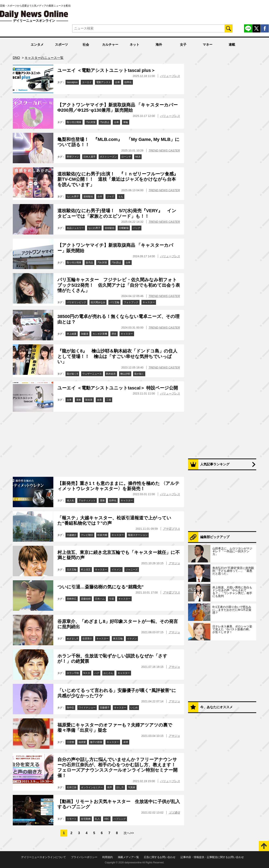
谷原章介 (87, 639)
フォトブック (131, 302)
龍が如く (139, 374)
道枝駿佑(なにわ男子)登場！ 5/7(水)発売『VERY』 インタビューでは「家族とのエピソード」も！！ (117, 213)
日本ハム (100, 599)
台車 (117, 82)
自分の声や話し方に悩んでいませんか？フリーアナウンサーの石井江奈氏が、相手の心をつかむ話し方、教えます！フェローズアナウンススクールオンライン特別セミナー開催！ (117, 767)
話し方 (120, 787)
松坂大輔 (102, 535)
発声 (110, 787)
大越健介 (72, 535)
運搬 (79, 400)
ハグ (97, 673)
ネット (134, 45)
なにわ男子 (73, 197)
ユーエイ (87, 82)
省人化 (70, 500)
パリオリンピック (76, 302)
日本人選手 (89, 157)
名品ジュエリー (75, 228)
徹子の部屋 (96, 742)
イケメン (116, 570)
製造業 (89, 400)
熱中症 (70, 708)
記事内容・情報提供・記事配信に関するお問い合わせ (212, 857)
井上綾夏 (72, 334)
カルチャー (110, 45)
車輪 (126, 122)
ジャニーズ (132, 570)
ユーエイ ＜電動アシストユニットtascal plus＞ (106, 70)
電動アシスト (103, 82)
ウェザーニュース (92, 374)
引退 (112, 599)
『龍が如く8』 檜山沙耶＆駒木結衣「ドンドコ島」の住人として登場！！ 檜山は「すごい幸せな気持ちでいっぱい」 (117, 356)
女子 (183, 45)
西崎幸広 (72, 599)
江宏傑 (70, 742)
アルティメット (87, 500)
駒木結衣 (111, 374)
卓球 (126, 742)
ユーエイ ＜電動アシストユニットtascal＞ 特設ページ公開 (118, 388)
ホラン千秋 (73, 673)
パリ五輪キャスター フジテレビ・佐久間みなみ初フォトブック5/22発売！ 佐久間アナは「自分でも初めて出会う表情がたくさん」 (119, 285)
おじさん (108, 673)
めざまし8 (72, 639)
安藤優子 (105, 708)
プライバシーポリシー (84, 857)
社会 (86, 45)
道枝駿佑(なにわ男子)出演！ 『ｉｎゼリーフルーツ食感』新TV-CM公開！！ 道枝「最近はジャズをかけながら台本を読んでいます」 (118, 179)
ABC (107, 819)
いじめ (134, 708)
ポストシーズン (108, 157)
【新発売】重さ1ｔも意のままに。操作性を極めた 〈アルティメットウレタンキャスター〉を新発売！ (118, 486)
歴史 (114, 334)
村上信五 (86, 570)
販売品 (89, 263)
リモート (72, 819)
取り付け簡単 (74, 122)
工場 (109, 400)
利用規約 (108, 857)
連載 (232, 45)
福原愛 (82, 742)
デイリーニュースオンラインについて (44, 857)
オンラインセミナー (92, 787)
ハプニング (120, 819)
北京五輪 (72, 570)
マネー (208, 45)
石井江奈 (72, 787)
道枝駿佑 (88, 197)
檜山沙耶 (125, 374)
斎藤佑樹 (86, 599)
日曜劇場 (124, 228)
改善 (99, 400)
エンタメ (37, 45)
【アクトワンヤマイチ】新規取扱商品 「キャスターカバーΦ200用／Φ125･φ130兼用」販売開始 (118, 108)
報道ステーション (138, 535)
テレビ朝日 (87, 535)
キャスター (149, 302)
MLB (138, 157)
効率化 (128, 82)
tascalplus (72, 82)
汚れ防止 (105, 122)
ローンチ (126, 157)
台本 (100, 197)
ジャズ (110, 197)
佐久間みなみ (98, 302)
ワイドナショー (87, 708)
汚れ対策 (91, 122)
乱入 (97, 819)
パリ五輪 (114, 302)
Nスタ (87, 673)
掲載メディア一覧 (128, 857)
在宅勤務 (86, 819)
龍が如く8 (72, 374)
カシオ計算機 (100, 334)
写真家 (132, 787)
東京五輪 (118, 639)
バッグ (137, 228)
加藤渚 (85, 334)
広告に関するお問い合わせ (160, 857)
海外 (159, 45)
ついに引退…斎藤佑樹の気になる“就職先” (101, 587)
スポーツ (61, 45)
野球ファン (73, 157)
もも (121, 197)
